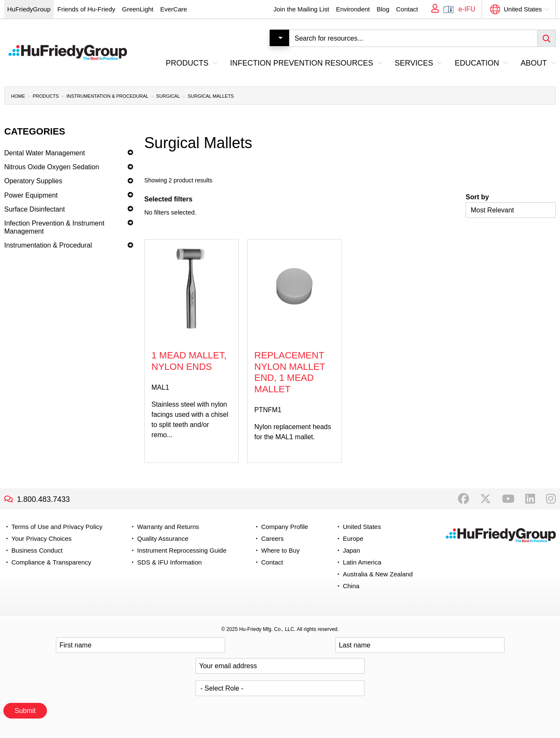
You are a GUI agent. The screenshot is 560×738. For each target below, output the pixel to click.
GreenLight (138, 9)
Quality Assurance (163, 538)
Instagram (551, 499)
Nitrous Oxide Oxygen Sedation (52, 167)
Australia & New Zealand (378, 574)
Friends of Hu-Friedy (87, 9)
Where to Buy (280, 550)
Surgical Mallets (211, 96)
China (351, 586)
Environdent (353, 9)
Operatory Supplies (33, 181)
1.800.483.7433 (43, 499)
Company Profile (285, 527)
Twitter (486, 499)
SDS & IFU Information (170, 562)
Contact (407, 9)
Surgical (168, 96)
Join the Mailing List (301, 9)
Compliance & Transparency (51, 562)
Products (46, 96)
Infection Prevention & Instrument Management (54, 227)
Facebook (463, 499)
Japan (352, 550)
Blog (383, 9)
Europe (353, 538)
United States (523, 9)
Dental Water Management (45, 153)
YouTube (508, 499)
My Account (432, 9)
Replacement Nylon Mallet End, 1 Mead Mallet (290, 372)
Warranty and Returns (168, 527)
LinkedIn (530, 499)
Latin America (362, 562)
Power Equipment (31, 195)
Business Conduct (37, 550)
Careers (272, 538)
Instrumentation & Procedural (108, 96)
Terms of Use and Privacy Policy (57, 527)
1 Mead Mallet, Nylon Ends (189, 361)
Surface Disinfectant (34, 209)
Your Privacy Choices (41, 538)
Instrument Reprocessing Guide (182, 550)
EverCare (173, 9)
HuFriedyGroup (29, 9)
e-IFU (467, 9)
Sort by (477, 197)
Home (18, 96)
